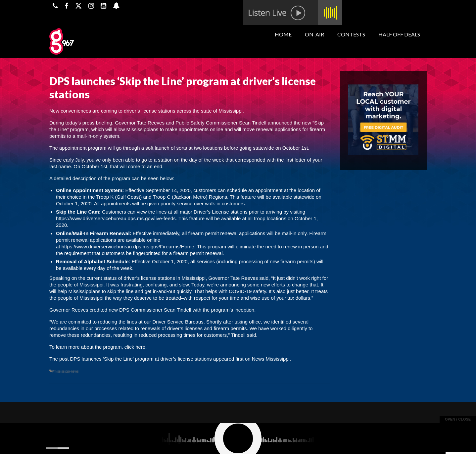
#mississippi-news (65, 371)
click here (135, 347)
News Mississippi (271, 359)
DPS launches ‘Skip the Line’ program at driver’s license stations (141, 359)
